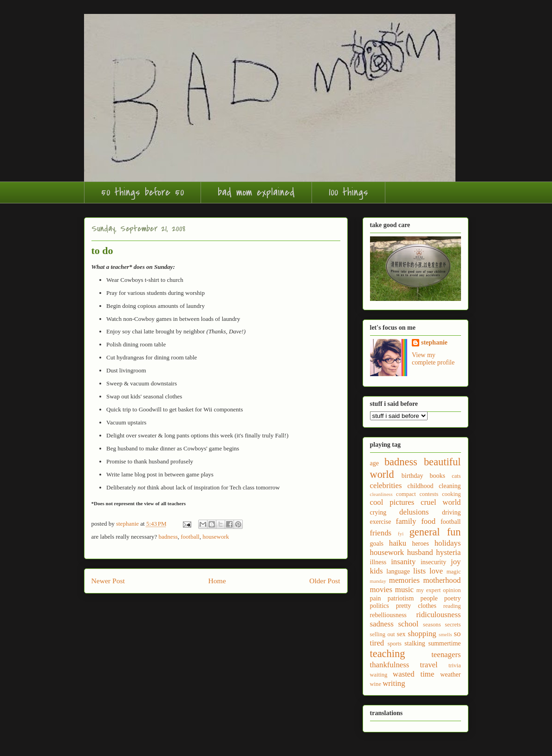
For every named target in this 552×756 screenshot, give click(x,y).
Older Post (325, 581)
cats (456, 476)
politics (380, 606)
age (374, 463)
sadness (382, 624)
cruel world (441, 502)
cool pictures (392, 502)
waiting (379, 675)
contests (429, 494)
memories (404, 580)
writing (394, 683)
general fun (435, 532)
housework (216, 537)
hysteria (448, 552)
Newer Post (108, 581)
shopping (422, 634)
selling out (383, 634)
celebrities (386, 486)
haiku (398, 543)
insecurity (433, 562)
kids (377, 571)
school (409, 624)
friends (381, 533)
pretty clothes (416, 606)
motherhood (442, 580)
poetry (453, 598)
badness (168, 537)
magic (454, 572)
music (404, 590)
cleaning (450, 486)
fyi (401, 534)
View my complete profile (433, 359)
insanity (403, 562)
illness (378, 562)
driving (451, 512)
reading (452, 606)
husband (420, 552)
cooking (451, 494)
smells (445, 634)
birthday (412, 476)
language (398, 571)
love (436, 571)
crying (378, 512)
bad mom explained (256, 192)
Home (217, 581)
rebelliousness (388, 615)
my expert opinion (439, 590)
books (437, 476)
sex (401, 634)
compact (406, 494)
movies (381, 590)
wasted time (413, 674)
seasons (432, 625)
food (428, 521)
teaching (388, 654)
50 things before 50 (143, 192)
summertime (445, 643)
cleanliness (381, 494)
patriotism (401, 598)
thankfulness (390, 665)
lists (419, 571)
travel (429, 665)
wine (376, 684)
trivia (455, 665)
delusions (414, 512)
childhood (421, 486)
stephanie (434, 342)
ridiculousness (438, 615)
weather (450, 675)
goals (377, 544)
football (190, 537)
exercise (381, 522)
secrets (453, 625)
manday (378, 581)
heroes (420, 544)
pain (376, 598)
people (429, 598)
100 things (348, 192)
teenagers (446, 655)
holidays (448, 543)
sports (395, 644)
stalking (415, 643)
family (406, 521)
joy (456, 562)
